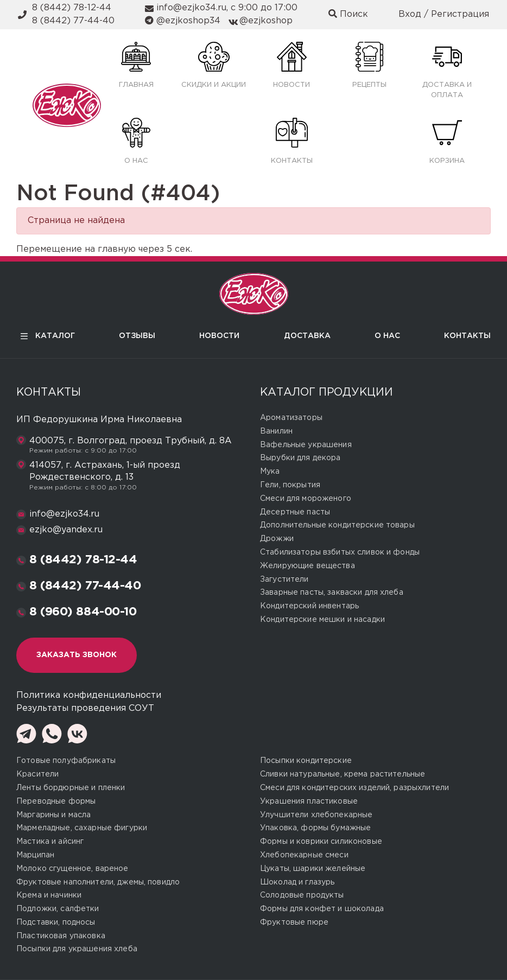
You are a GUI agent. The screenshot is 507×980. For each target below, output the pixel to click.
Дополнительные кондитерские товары (337, 525)
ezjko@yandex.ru (66, 530)
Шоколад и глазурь (297, 882)
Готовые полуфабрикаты (66, 761)
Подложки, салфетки (58, 909)
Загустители (284, 580)
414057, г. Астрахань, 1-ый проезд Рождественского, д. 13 (105, 471)
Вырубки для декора (300, 458)
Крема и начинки (49, 895)
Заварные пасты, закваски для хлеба (332, 593)
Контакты (467, 336)
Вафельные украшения (306, 445)
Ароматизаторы (291, 418)
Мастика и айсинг (50, 842)
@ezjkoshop (266, 21)
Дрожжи (277, 539)
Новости (219, 336)
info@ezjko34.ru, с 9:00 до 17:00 (227, 8)
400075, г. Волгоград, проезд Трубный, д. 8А (131, 441)
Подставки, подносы (56, 922)
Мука (270, 472)
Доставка (307, 336)
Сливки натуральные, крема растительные (343, 774)
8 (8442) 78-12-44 (72, 8)
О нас (387, 336)
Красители (37, 774)
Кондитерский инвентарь (309, 606)
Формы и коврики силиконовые (321, 842)
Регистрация (460, 14)
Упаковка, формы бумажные (315, 828)
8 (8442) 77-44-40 (73, 21)
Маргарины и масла (53, 815)
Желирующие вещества (308, 566)
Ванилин (276, 431)
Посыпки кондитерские (306, 761)
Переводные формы (56, 801)
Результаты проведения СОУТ (85, 708)
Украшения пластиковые (309, 801)
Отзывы (137, 336)
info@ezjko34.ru (64, 514)
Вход (410, 14)
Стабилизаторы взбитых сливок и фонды (340, 552)
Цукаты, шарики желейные (313, 869)
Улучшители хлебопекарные (316, 815)
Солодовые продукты (302, 895)
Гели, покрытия (290, 485)
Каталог (46, 336)
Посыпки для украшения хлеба (77, 949)
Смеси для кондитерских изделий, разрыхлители (354, 788)
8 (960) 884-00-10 (83, 612)
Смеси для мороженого (306, 499)
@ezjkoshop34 (188, 21)
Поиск (348, 14)
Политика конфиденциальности (89, 695)
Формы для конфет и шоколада (322, 909)
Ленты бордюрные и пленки (71, 788)
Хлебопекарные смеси (304, 855)
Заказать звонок (77, 655)
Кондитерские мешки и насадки (322, 620)
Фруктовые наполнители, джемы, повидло (98, 882)
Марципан (35, 855)
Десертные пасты (295, 512)
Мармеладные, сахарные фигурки (82, 828)
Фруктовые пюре (294, 922)
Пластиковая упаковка (61, 936)
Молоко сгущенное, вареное (72, 869)
